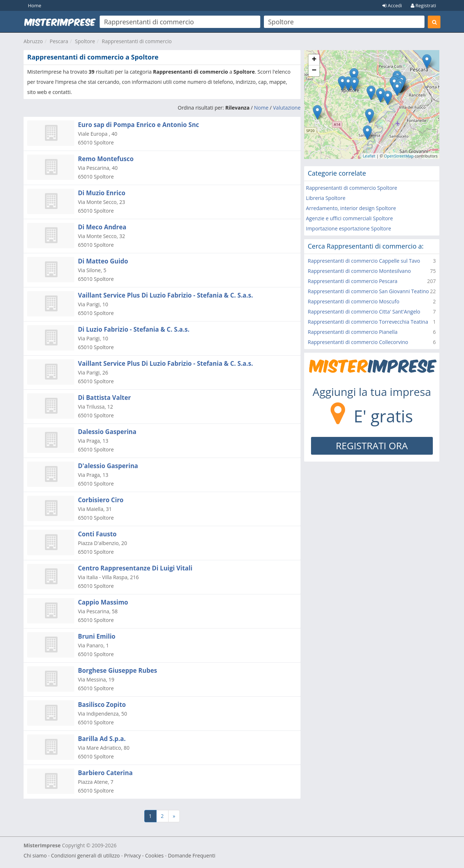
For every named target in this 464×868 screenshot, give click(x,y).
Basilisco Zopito (102, 705)
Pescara (59, 41)
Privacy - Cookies (144, 855)
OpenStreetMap (399, 156)
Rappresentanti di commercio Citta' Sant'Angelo (364, 312)
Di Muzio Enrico (102, 193)
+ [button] (314, 60)
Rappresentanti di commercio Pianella (353, 332)
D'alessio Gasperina (108, 466)
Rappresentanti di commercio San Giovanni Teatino (368, 291)
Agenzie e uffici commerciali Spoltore (349, 218)
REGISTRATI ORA (372, 446)
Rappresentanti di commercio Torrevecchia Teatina (368, 322)
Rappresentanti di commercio (137, 41)
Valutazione (287, 108)
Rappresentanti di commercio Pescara (353, 281)
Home (35, 5)
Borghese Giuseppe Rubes (117, 670)
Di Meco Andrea (102, 227)
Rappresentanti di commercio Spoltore (352, 188)
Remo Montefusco (106, 159)
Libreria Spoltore (326, 198)
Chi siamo (35, 855)
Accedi (392, 5)
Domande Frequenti (192, 855)
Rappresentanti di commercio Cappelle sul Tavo (364, 261)
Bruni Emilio (97, 636)
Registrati (423, 5)
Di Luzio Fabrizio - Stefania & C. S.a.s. (134, 329)
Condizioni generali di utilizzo (86, 855)
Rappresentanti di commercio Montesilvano (359, 271)
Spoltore (85, 41)
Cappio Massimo (103, 602)
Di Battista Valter (104, 398)
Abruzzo (33, 41)
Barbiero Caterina (105, 773)
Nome (261, 108)
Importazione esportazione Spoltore (349, 228)
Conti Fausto (97, 534)
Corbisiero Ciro (101, 500)
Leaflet (369, 156)
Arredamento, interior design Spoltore (351, 208)
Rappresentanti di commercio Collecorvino (358, 342)
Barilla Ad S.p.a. (102, 739)
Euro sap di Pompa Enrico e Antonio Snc (138, 125)
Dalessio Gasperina (107, 432)
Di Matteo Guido (103, 261)
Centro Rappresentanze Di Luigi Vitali (135, 568)
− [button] (314, 71)
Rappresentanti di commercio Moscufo (354, 301)
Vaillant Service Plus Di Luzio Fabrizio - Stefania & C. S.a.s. (165, 295)
